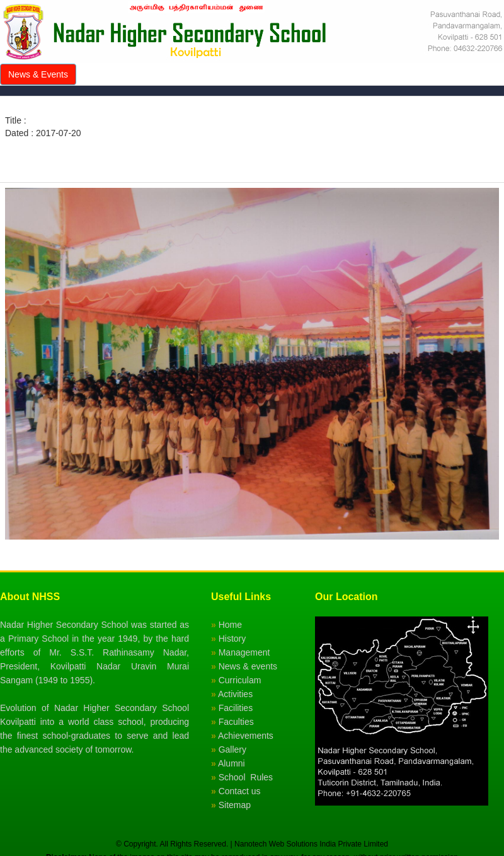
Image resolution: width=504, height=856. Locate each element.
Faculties (236, 722)
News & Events (38, 74)
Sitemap (235, 805)
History (232, 639)
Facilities (236, 708)
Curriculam (240, 680)
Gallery (232, 749)
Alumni (232, 763)
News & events (248, 666)
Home (230, 625)
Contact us (240, 791)
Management (244, 652)
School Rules (246, 777)
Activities (235, 694)
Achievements (246, 736)
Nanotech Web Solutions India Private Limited (311, 844)
